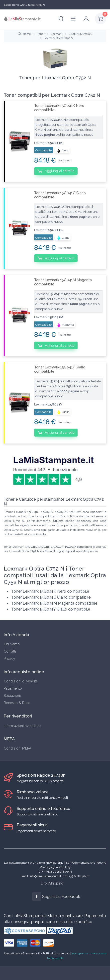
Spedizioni (12, 696)
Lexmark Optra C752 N (58, 38)
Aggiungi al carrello (56, 171)
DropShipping (52, 883)
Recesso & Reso (17, 703)
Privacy (9, 659)
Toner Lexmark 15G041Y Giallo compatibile (60, 369)
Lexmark (57, 34)
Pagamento (13, 688)
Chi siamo (12, 644)
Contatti (10, 651)
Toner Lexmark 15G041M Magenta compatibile (63, 282)
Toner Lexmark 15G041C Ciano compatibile (60, 195)
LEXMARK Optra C (81, 34)
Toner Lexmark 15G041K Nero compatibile (59, 108)
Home (24, 34)
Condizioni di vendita (21, 681)
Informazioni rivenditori (22, 726)
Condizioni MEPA (17, 748)
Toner (41, 34)
